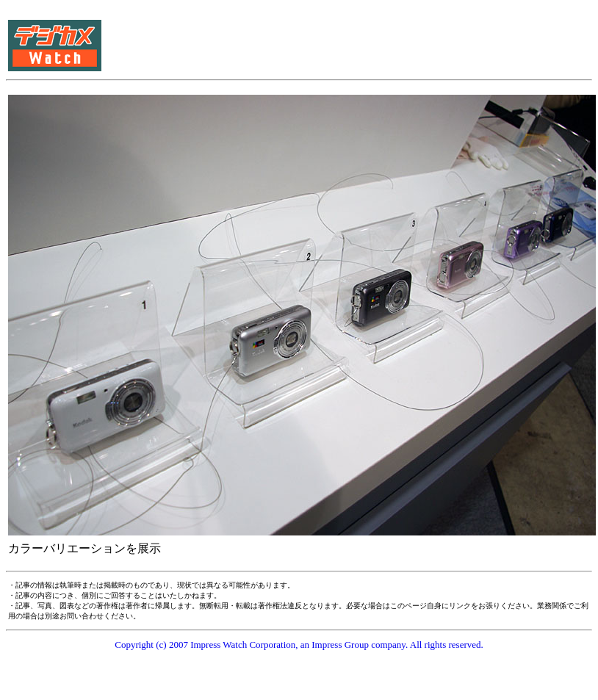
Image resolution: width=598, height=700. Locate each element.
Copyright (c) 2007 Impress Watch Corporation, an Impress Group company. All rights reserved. (299, 645)
